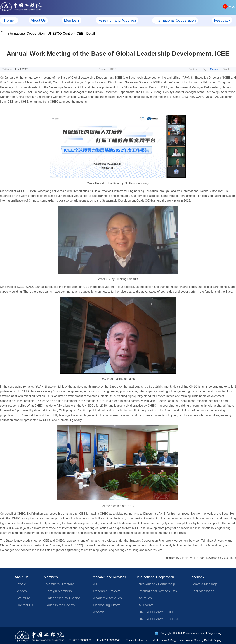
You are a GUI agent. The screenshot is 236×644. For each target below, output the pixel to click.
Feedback (222, 20)
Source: (108, 69)
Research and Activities (117, 20)
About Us (38, 20)
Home (9, 20)
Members (72, 20)
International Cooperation (175, 20)
